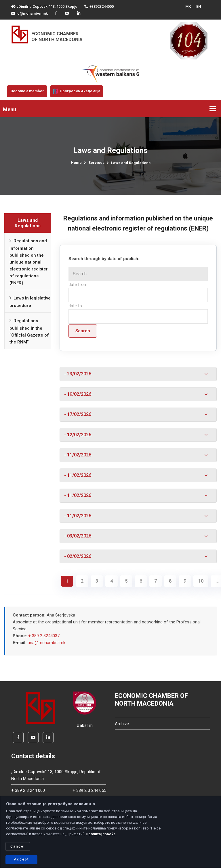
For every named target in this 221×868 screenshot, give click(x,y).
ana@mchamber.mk (46, 645)
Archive (122, 726)
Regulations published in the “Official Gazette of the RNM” (29, 331)
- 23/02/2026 (79, 374)
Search (83, 331)
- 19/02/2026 (79, 395)
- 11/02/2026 (79, 456)
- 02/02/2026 (79, 558)
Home (76, 163)
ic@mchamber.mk (29, 13)
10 (201, 583)
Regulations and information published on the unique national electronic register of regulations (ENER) (29, 261)
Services (96, 163)
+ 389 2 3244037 (44, 638)
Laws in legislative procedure (30, 301)
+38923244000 (99, 6)
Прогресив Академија (77, 91)
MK (188, 6)
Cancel (18, 846)
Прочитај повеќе (101, 834)
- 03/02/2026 (79, 538)
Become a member (27, 91)
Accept (21, 859)
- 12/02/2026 (79, 435)
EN (199, 6)
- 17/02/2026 (79, 415)
